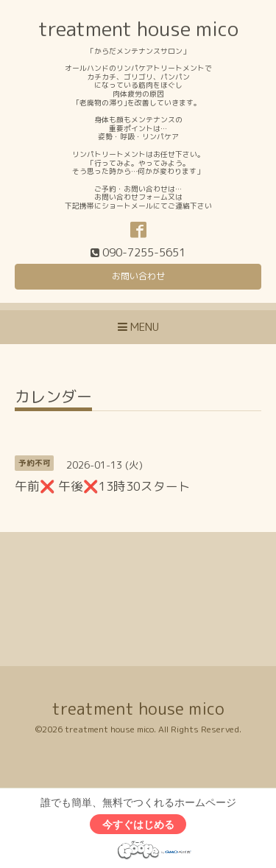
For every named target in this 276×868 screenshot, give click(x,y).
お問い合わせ (138, 276)
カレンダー (53, 398)
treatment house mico (138, 29)
